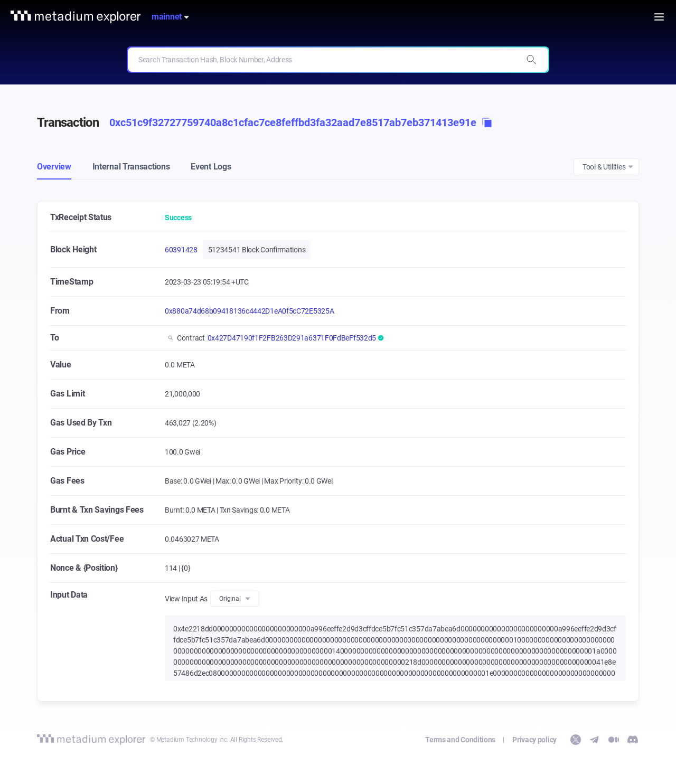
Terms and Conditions (460, 740)
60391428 (181, 250)
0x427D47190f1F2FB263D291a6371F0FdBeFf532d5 (292, 338)
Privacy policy (534, 740)
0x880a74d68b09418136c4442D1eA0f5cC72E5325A (249, 311)
